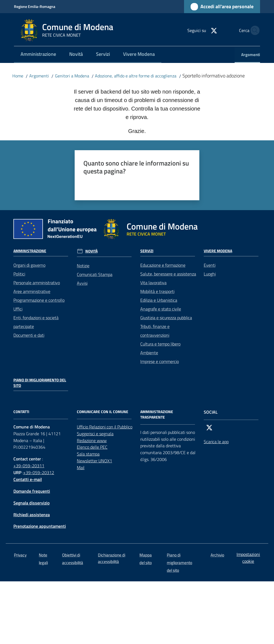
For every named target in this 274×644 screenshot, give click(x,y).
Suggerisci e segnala (95, 434)
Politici (19, 274)
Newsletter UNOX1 (94, 461)
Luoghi (210, 274)
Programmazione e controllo (39, 300)
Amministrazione (30, 251)
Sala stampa (88, 454)
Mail (81, 468)
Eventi (210, 265)
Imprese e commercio (160, 361)
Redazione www (92, 440)
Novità (91, 251)
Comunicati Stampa (95, 274)
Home (18, 76)
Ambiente (149, 353)
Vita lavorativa (153, 283)
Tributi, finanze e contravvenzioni (155, 331)
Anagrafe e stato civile (161, 309)
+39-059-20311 (29, 466)
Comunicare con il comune (103, 412)
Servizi (147, 251)
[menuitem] (38, 55)
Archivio (217, 555)
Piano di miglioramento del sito (40, 383)
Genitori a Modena (72, 76)
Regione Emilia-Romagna (35, 6)
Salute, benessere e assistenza (168, 274)
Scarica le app (216, 442)
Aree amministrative (32, 291)
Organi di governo (29, 265)
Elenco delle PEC (92, 447)
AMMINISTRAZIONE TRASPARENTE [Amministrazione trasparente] (157, 414)
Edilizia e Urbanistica (159, 300)
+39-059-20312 (39, 472)
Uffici (18, 309)
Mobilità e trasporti (157, 291)
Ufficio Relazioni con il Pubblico (105, 427)
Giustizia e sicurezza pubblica (166, 318)
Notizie (83, 266)
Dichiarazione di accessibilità (112, 558)
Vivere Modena (218, 251)
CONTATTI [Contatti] (21, 412)
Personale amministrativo (37, 283)
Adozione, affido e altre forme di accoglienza (136, 76)
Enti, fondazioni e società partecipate (36, 322)
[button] (253, 30)
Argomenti (39, 76)
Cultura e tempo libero (160, 344)
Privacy (20, 555)
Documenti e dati (29, 335)
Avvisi (82, 283)
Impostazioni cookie (248, 558)
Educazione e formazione (163, 265)
